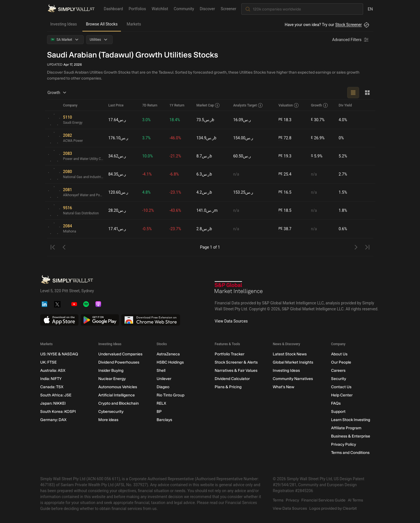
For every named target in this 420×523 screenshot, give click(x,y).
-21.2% (175, 156)
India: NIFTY (51, 379)
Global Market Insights (293, 362)
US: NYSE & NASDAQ (59, 354)
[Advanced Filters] (351, 40)
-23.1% (175, 192)
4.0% (343, 120)
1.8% (343, 210)
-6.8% (174, 174)
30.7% (318, 120)
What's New (283, 387)
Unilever (164, 379)
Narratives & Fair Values (236, 371)
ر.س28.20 (117, 210)
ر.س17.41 (117, 229)
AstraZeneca (168, 354)
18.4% (175, 120)
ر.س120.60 (119, 192)
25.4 (285, 174)
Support (338, 412)
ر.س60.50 (242, 156)
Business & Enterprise (350, 436)
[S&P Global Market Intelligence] (239, 288)
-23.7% (175, 229)
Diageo (163, 387)
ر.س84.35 (117, 174)
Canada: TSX (52, 387)
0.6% (343, 229)
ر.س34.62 (117, 156)
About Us (339, 354)
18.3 (285, 120)
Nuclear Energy (112, 379)
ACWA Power (73, 141)
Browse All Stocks (102, 24)
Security (338, 379)
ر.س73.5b (205, 120)
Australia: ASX (53, 371)
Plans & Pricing (228, 387)
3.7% (147, 138)
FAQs (336, 403)
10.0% (148, 156)
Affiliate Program (346, 428)
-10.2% (148, 210)
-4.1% (147, 174)
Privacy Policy (343, 444)
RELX (161, 403)
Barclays (164, 420)
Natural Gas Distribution (81, 214)
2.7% (343, 174)
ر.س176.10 (119, 138)
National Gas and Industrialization (84, 177)
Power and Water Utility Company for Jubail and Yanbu (84, 159)
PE (280, 120)
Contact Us (341, 387)
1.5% (343, 192)
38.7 (285, 229)
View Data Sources (231, 321)
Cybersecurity (111, 412)
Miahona (70, 232)
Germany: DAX (53, 420)
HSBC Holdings (170, 362)
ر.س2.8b (204, 229)
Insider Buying (111, 371)
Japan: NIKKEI (53, 403)
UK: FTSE (48, 362)
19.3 (285, 156)
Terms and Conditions (350, 453)
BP (159, 412)
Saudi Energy (73, 123)
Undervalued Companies (120, 354)
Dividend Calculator (232, 379)
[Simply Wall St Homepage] (71, 9)
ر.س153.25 (243, 192)
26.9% (318, 138)
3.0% (147, 120)
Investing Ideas (64, 24)
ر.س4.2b (204, 192)
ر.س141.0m (207, 210)
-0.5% (147, 229)
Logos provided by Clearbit (333, 508)
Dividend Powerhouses (119, 362)
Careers (338, 371)
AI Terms (355, 500)
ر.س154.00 (243, 138)
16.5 (285, 192)
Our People (341, 362)
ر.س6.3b (204, 174)
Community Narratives (293, 379)
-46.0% (175, 138)
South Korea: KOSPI (58, 412)
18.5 (285, 211)
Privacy (292, 500)
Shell (161, 371)
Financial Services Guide (323, 500)
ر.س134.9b (207, 138)
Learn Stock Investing (350, 420)
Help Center (342, 395)
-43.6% (175, 210)
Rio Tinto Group (170, 395)
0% (341, 138)
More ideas (108, 420)
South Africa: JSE (56, 395)
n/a (236, 174)
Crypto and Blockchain (119, 403)
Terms (278, 500)
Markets (134, 24)
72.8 (285, 138)
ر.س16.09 (242, 120)
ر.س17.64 (117, 120)
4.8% (147, 192)
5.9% (317, 156)
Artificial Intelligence (117, 395)
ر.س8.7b (204, 156)
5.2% (343, 156)
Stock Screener (349, 25)
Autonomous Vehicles (118, 387)
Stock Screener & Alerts (236, 362)
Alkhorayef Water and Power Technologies (84, 195)
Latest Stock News (290, 354)
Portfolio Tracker (229, 354)
